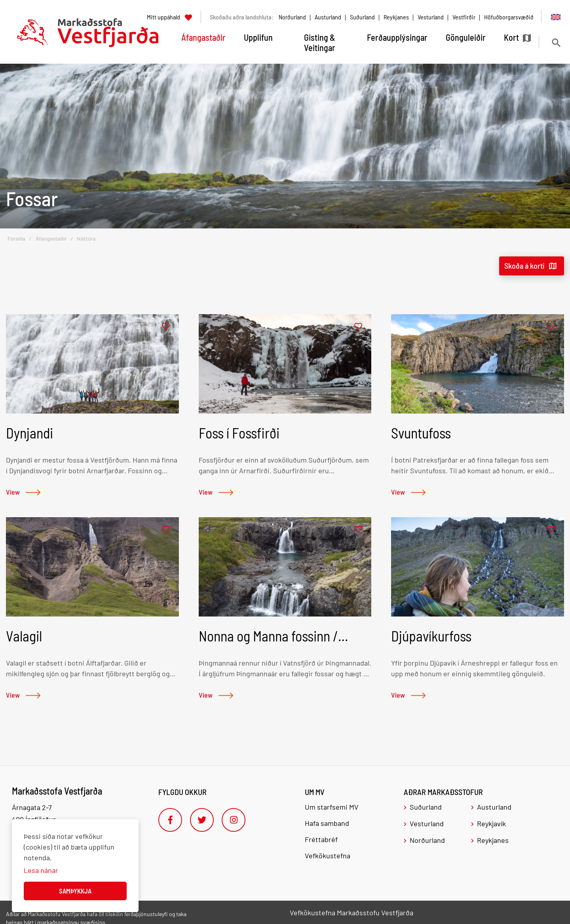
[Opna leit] (556, 43)
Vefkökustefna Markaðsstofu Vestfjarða (351, 913)
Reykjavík (491, 823)
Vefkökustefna (328, 856)
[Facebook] (170, 820)
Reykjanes (396, 17)
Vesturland (431, 17)
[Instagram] (234, 820)
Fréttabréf (321, 839)
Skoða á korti (524, 266)
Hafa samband (327, 823)
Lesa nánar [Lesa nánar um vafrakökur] (41, 870)
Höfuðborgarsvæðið (509, 17)
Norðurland (292, 17)
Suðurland (362, 17)
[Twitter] (202, 820)
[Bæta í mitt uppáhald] (166, 327)
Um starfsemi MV (332, 807)
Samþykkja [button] (75, 891)
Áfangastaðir (51, 238)
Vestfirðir (464, 17)
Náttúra (86, 238)
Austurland (328, 17)
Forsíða (16, 238)
